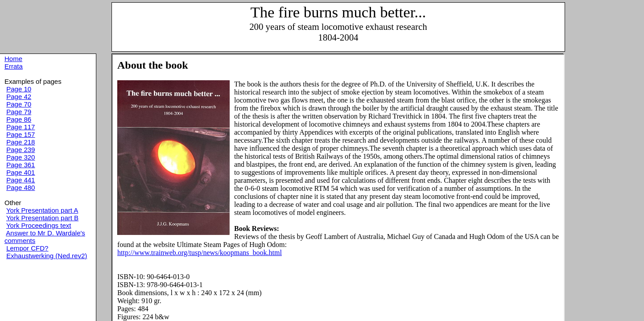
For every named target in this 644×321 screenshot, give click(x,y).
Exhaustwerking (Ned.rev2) (47, 256)
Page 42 (19, 97)
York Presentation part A (42, 210)
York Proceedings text (39, 225)
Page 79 (19, 112)
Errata (14, 66)
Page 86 (19, 119)
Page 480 (21, 187)
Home (13, 59)
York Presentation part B (42, 218)
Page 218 (21, 142)
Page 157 (21, 134)
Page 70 (19, 104)
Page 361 (21, 165)
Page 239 (21, 150)
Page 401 (21, 172)
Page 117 (21, 127)
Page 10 (19, 89)
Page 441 (21, 180)
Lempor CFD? (27, 248)
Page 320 (21, 157)
